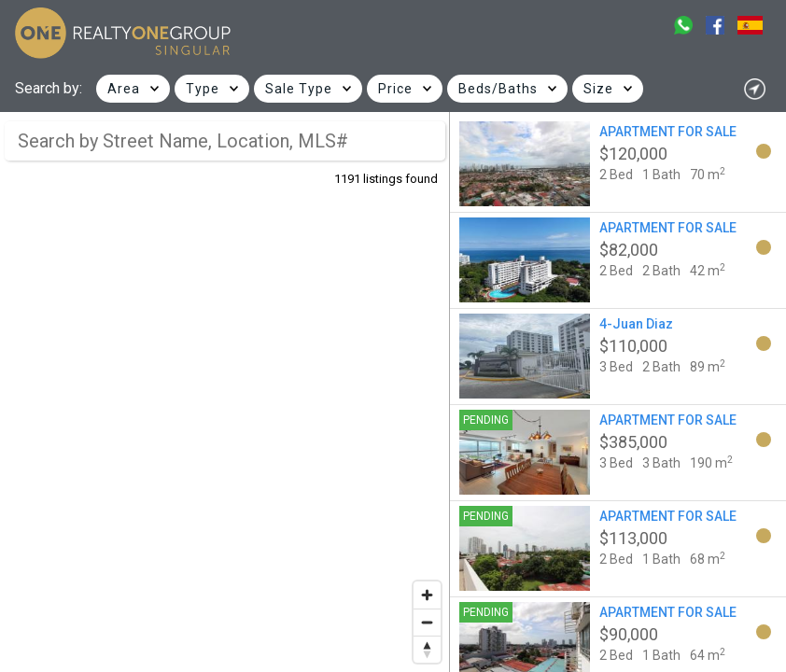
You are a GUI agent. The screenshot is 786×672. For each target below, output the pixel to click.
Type (203, 89)
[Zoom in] (427, 595)
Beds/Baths (498, 89)
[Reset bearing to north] (427, 649)
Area (124, 89)
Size (598, 89)
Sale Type (299, 89)
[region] (225, 392)
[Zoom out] (427, 622)
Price (395, 89)
